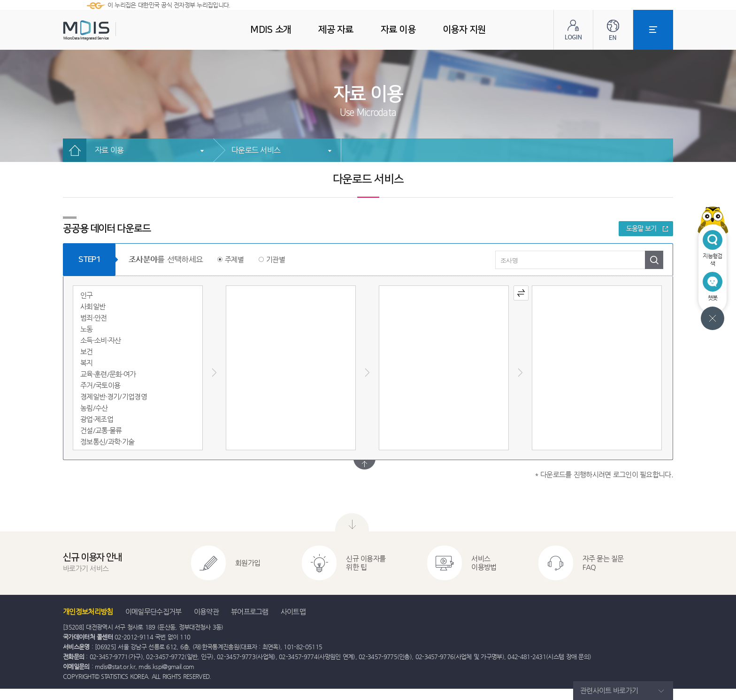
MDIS (110, 30)
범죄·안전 (94, 318)
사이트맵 (293, 612)
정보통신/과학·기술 (107, 442)
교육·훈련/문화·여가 (108, 374)
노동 (87, 329)
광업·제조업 (97, 419)
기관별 (276, 259)
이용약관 (206, 612)
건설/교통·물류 (101, 430)
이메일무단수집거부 (153, 612)
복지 (87, 363)
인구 (87, 295)
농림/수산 (94, 408)
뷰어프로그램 (250, 612)
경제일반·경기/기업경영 (114, 396)
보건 (87, 351)
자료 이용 (109, 150)
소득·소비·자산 (101, 340)
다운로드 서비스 (256, 150)
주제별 (234, 259)
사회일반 (93, 306)
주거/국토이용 (100, 385)
